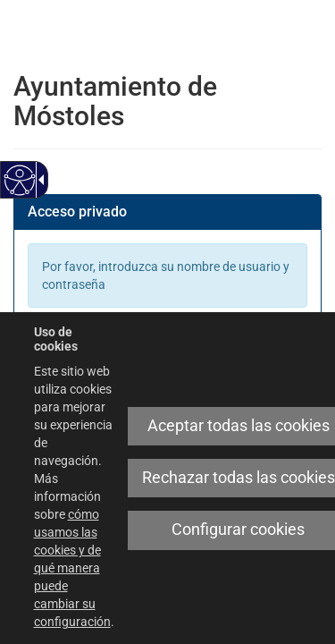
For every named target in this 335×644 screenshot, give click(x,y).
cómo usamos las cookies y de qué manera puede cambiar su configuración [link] (72, 568)
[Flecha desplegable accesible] (38, 180)
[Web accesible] (20, 180)
